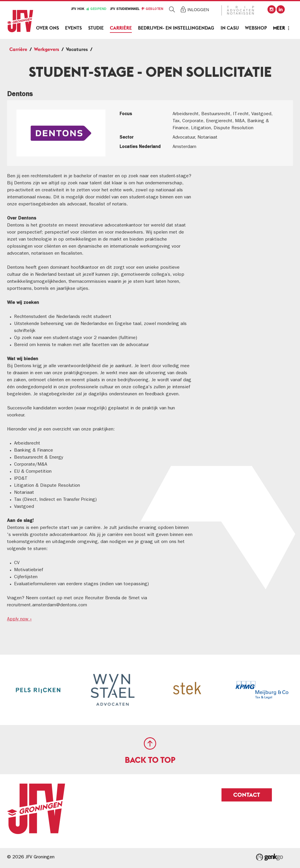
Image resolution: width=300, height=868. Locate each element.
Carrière (121, 28)
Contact (247, 795)
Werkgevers (47, 49)
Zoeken (172, 9)
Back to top (150, 760)
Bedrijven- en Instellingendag (176, 28)
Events (73, 28)
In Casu (230, 28)
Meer (279, 28)
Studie (96, 28)
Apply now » (19, 619)
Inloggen (198, 10)
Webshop (256, 28)
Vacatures (77, 49)
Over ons (47, 28)
